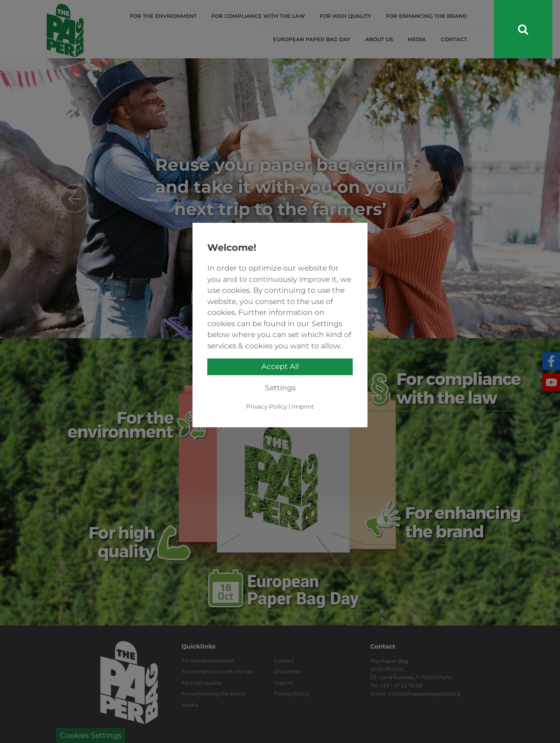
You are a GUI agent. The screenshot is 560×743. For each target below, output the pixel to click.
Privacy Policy (267, 406)
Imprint (303, 406)
